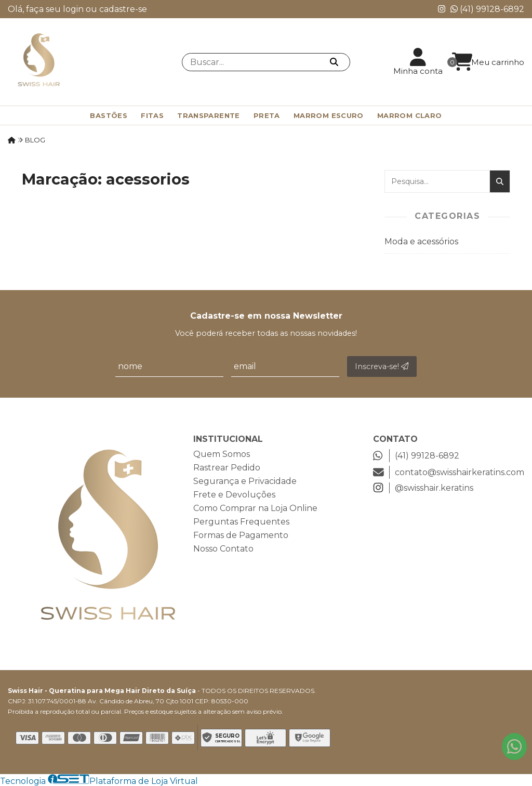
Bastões (109, 115)
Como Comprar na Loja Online (255, 508)
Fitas (152, 115)
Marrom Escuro (329, 115)
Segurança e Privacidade (245, 481)
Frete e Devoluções (234, 495)
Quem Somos (222, 454)
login (74, 9)
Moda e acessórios (421, 241)
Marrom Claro (410, 115)
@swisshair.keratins (423, 488)
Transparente (209, 115)
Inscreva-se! (382, 366)
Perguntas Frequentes (241, 522)
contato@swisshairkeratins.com (449, 472)
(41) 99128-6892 (487, 9)
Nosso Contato (223, 549)
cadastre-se (123, 9)
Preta (267, 115)
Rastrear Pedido (227, 468)
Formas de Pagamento (241, 535)
